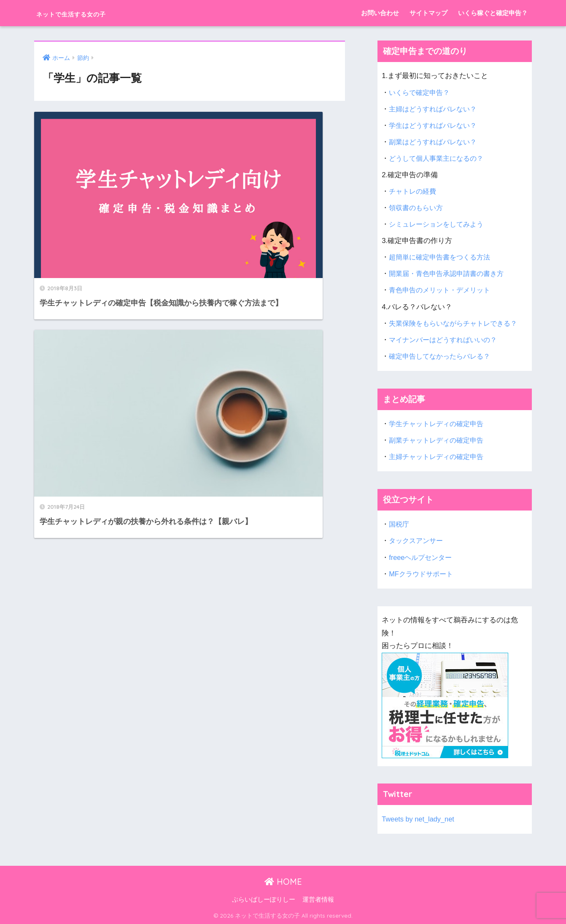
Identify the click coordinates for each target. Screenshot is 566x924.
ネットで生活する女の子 (93, 13)
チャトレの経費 (414, 191)
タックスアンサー (418, 541)
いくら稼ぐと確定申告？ (493, 13)
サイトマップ (429, 13)
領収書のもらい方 (418, 208)
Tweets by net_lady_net (419, 819)
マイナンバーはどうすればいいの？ (446, 340)
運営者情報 (318, 900)
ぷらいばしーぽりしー (264, 900)
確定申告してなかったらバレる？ (443, 356)
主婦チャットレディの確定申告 (439, 457)
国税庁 (400, 524)
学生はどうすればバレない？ (435, 126)
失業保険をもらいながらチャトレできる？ (457, 323)
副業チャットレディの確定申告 (439, 440)
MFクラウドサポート (423, 574)
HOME (283, 882)
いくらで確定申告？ (421, 93)
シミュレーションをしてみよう (439, 224)
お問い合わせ (380, 13)
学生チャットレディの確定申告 (439, 424)
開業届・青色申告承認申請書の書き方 (450, 274)
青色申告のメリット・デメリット (443, 290)
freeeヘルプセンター (422, 558)
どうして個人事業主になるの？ (439, 158)
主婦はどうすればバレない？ (435, 109)
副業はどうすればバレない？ (435, 142)
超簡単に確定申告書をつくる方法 (443, 257)
